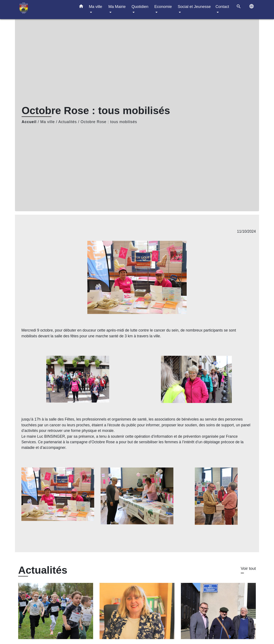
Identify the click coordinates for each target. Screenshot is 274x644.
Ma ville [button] (95, 7)
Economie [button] (163, 7)
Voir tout (248, 568)
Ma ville (48, 122)
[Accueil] (45, 10)
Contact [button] (222, 7)
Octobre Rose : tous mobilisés (109, 122)
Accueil (29, 122)
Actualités (68, 122)
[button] (81, 7)
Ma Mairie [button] (117, 7)
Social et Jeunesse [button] (194, 7)
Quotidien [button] (140, 7)
